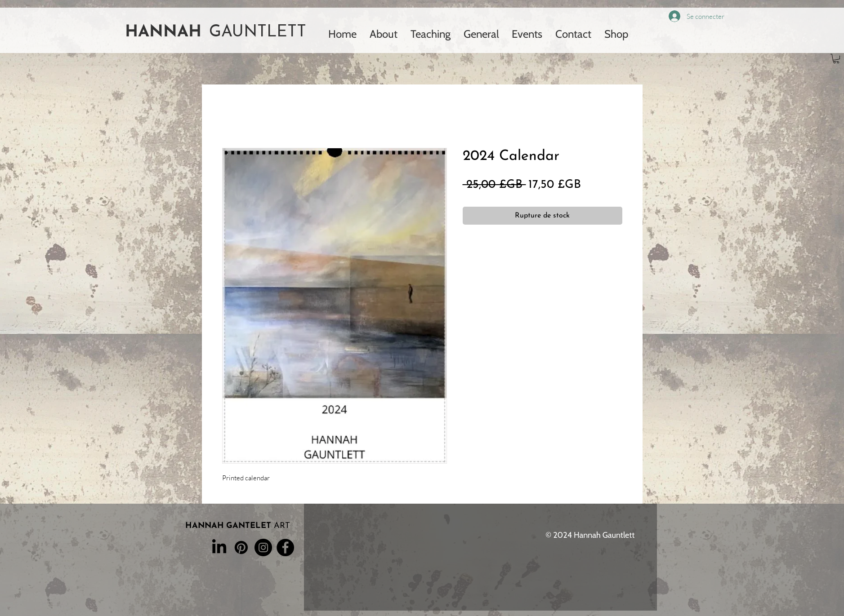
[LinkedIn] (219, 547)
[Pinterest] (241, 547)
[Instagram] (263, 547)
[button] (836, 59)
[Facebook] (285, 547)
